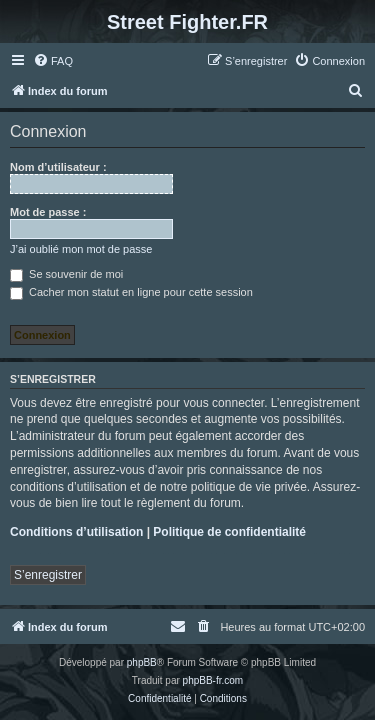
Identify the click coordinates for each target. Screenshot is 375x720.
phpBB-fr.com (213, 680)
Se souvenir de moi (66, 274)
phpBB (142, 662)
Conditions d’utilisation (76, 532)
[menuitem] (53, 61)
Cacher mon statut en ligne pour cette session (131, 292)
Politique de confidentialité (229, 532)
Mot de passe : (48, 212)
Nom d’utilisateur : (58, 167)
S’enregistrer (48, 575)
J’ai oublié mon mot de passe (81, 249)
